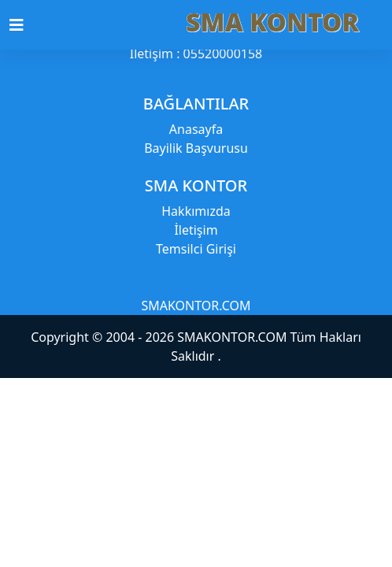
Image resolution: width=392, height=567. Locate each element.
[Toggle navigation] (26, 25)
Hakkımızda (196, 211)
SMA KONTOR (272, 22)
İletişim (196, 230)
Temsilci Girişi (196, 249)
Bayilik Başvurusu (196, 148)
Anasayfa (196, 129)
